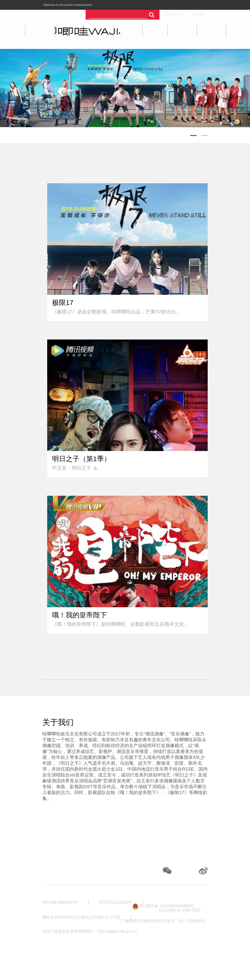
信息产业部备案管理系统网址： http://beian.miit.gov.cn (90, 931)
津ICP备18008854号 (60, 902)
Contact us (174, 14)
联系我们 (199, 14)
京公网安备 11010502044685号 (166, 906)
